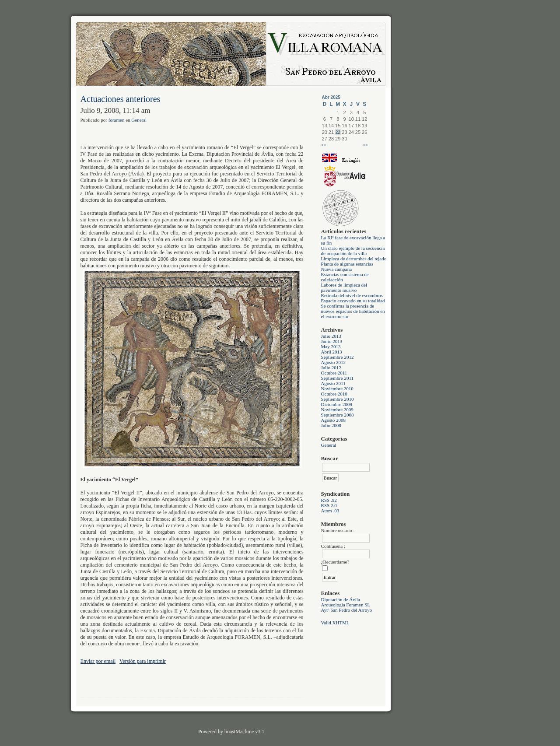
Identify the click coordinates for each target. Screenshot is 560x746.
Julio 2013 (331, 336)
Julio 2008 (331, 425)
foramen (117, 120)
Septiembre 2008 (338, 415)
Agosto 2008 (334, 420)
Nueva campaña (337, 269)
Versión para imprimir (143, 661)
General (329, 445)
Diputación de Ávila (341, 599)
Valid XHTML (335, 623)
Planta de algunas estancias (347, 264)
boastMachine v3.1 (244, 732)
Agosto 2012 (334, 362)
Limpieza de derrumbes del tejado (354, 259)
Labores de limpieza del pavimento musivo (344, 287)
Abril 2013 (332, 352)
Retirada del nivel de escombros (352, 295)
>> (365, 145)
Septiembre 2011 (337, 378)
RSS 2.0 (329, 505)
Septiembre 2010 (338, 399)
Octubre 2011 (334, 373)
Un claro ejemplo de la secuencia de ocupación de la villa (353, 251)
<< (324, 145)
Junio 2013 (332, 341)
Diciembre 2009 (337, 404)
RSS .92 (329, 500)
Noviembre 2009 (337, 410)
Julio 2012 (331, 368)
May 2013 (331, 347)
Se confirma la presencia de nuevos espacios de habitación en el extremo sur (353, 311)
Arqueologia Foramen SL (346, 605)
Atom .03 (330, 511)
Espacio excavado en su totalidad (353, 301)
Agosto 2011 (333, 383)
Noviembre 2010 (337, 389)
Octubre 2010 (334, 394)
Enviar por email (98, 661)
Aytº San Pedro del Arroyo (347, 610)
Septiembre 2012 (338, 357)
